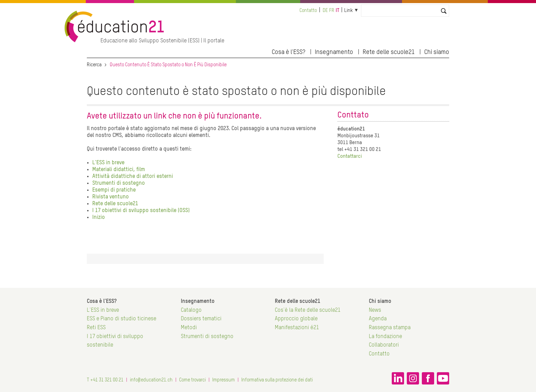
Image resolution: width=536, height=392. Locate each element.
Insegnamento (334, 52)
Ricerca (94, 65)
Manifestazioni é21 (297, 328)
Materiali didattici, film (119, 170)
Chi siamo (437, 52)
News (375, 310)
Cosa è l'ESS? (289, 52)
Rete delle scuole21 (389, 52)
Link (349, 11)
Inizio (99, 218)
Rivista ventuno (111, 197)
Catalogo (191, 310)
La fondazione (385, 337)
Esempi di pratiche (114, 190)
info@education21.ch (151, 380)
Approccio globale (296, 319)
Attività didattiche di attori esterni (133, 177)
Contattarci (350, 156)
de (325, 11)
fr (332, 11)
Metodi (189, 328)
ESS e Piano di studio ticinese (122, 319)
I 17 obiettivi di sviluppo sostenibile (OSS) (141, 211)
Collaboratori (384, 345)
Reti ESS (96, 328)
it (338, 11)
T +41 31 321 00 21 (105, 380)
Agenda (378, 319)
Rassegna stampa (390, 328)
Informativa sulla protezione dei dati (277, 380)
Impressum (224, 380)
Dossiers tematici (201, 319)
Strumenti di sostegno (119, 183)
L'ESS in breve (108, 163)
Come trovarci (192, 380)
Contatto (308, 11)
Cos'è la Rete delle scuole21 (308, 310)
